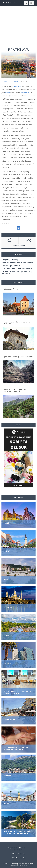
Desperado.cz (12, 848)
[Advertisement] (18, 26)
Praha (13, 102)
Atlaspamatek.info (18, 850)
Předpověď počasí (19, 246)
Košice (7, 93)
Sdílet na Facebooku (18, 854)
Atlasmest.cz (23, 848)
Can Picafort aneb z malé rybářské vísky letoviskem (17, 273)
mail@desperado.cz (21, 865)
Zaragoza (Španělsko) (10, 260)
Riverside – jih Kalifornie (11, 266)
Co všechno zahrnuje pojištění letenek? (17, 269)
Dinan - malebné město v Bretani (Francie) (18, 263)
